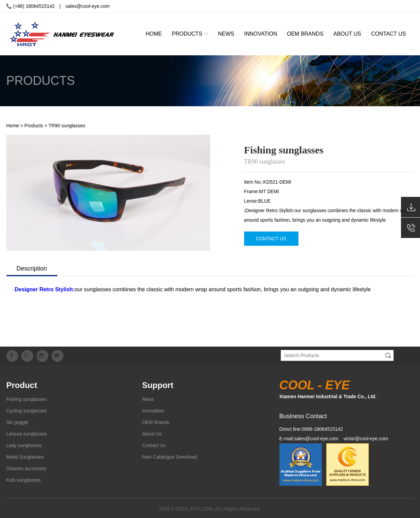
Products (34, 126)
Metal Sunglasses (25, 456)
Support (158, 384)
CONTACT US (389, 34)
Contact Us (154, 444)
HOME (154, 34)
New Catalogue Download (169, 456)
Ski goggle (17, 421)
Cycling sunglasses (27, 410)
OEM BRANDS (305, 34)
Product (22, 384)
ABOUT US (347, 34)
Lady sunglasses (24, 444)
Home (13, 126)
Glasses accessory (26, 467)
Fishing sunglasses (27, 398)
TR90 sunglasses (67, 126)
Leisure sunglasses (27, 433)
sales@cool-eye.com (88, 6)
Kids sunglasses (24, 479)
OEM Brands (156, 421)
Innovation (153, 410)
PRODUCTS (187, 34)
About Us (152, 433)
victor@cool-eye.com (366, 438)
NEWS (226, 34)
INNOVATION (261, 34)
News (148, 398)
